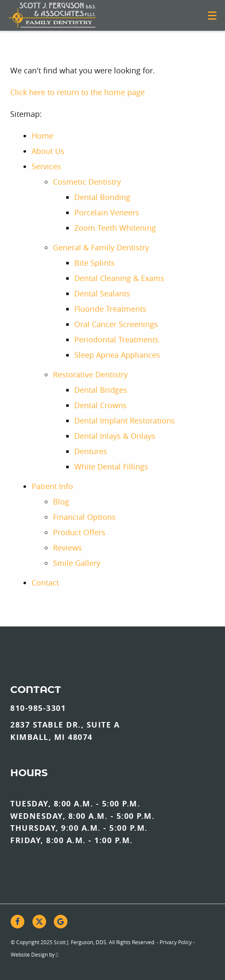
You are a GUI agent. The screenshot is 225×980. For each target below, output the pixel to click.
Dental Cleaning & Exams (119, 278)
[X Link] (39, 922)
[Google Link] (61, 922)
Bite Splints (95, 263)
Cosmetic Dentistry (87, 182)
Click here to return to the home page (77, 92)
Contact (45, 583)
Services (46, 166)
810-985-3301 (38, 708)
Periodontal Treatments (117, 339)
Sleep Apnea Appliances (117, 355)
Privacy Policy (176, 942)
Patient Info (52, 486)
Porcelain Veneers (107, 212)
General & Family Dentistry (101, 247)
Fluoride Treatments (110, 309)
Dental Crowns (101, 405)
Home (42, 136)
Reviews (67, 548)
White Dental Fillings (111, 467)
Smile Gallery (77, 563)
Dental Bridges (101, 390)
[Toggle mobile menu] (212, 16)
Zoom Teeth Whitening (115, 228)
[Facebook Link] (18, 922)
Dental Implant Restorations (125, 420)
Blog (61, 502)
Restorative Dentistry (90, 374)
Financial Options (84, 517)
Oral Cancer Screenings (116, 324)
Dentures (91, 451)
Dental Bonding (102, 197)
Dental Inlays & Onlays (115, 436)
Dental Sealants (102, 293)
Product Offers (79, 532)
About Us (48, 151)
